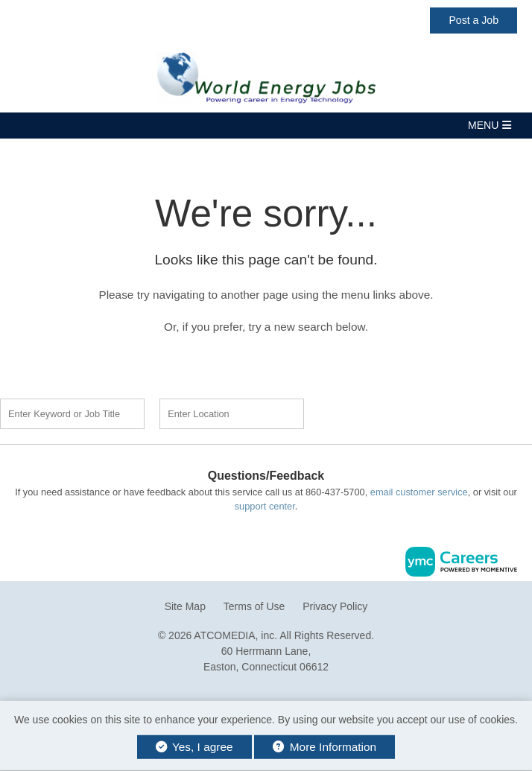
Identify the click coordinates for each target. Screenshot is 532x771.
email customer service (419, 492)
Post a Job (474, 20)
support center (265, 506)
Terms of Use (254, 606)
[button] (266, 126)
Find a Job (399, 412)
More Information (324, 747)
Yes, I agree (194, 747)
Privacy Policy (335, 606)
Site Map (185, 606)
